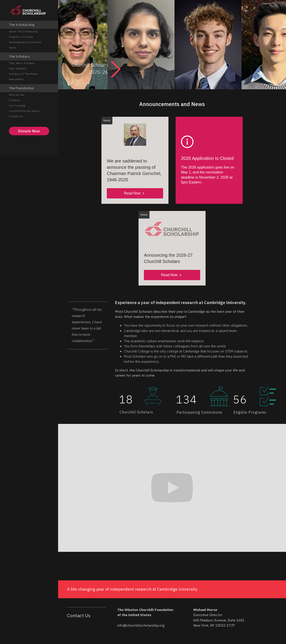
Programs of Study (21, 37)
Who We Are (16, 95)
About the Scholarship (23, 31)
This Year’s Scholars (22, 63)
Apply (13, 47)
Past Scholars (18, 68)
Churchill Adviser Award (24, 111)
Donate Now (29, 131)
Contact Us (16, 116)
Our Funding (17, 105)
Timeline (14, 100)
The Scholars (19, 56)
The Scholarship (22, 25)
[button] (76, 335)
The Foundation (21, 88)
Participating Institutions (25, 42)
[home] (29, 10)
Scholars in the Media (23, 74)
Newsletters (16, 79)
